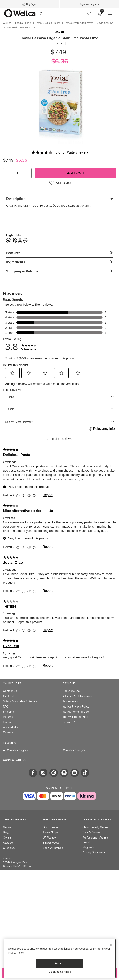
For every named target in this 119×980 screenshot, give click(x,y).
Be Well (69, 722)
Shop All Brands (53, 848)
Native (7, 827)
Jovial (59, 32)
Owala (7, 838)
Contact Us (10, 691)
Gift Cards (9, 696)
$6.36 (60, 61)
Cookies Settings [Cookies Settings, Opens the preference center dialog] (60, 972)
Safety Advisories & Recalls (20, 701)
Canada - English (17, 750)
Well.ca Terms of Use (76, 712)
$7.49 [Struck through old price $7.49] (58, 52)
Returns (8, 717)
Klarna (7, 722)
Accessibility (11, 727)
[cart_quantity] (17, 173)
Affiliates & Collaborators (78, 696)
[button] (8, 173)
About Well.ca (71, 691)
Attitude (8, 843)
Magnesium (90, 847)
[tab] (59, 199)
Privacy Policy (16, 953)
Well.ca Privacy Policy (76, 707)
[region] (60, 958)
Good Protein (51, 827)
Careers (8, 732)
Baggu (7, 832)
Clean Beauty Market (95, 827)
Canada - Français (74, 750)
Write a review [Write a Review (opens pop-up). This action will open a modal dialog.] (77, 152)
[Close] (111, 945)
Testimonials (70, 701)
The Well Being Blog (75, 717)
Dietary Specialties (94, 853)
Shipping (9, 712)
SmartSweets (51, 843)
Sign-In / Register (89, 4)
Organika (9, 848)
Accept (60, 963)
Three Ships (50, 832)
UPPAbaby (49, 838)
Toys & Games (91, 832)
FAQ (6, 707)
